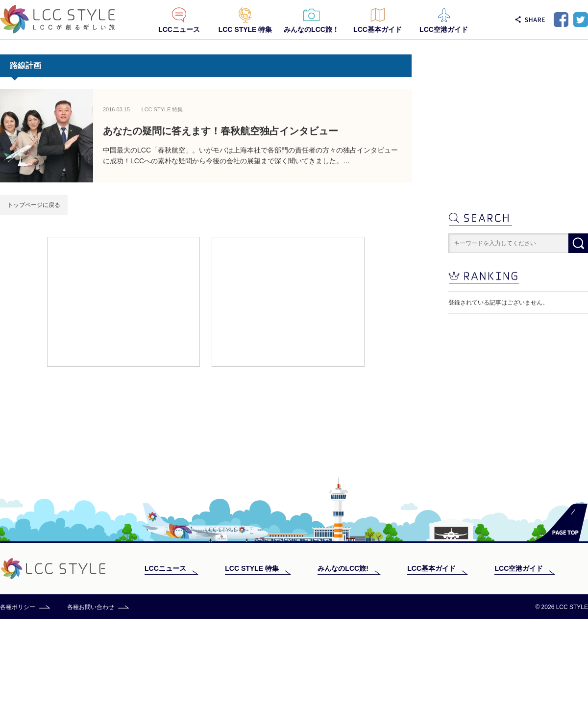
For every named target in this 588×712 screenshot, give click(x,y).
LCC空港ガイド (444, 29)
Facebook (561, 20)
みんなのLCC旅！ (311, 29)
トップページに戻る (34, 205)
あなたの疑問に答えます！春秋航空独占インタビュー (220, 131)
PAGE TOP (561, 616)
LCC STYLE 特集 (245, 29)
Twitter (581, 20)
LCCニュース (179, 29)
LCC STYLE (58, 19)
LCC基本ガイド (378, 29)
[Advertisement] (123, 301)
